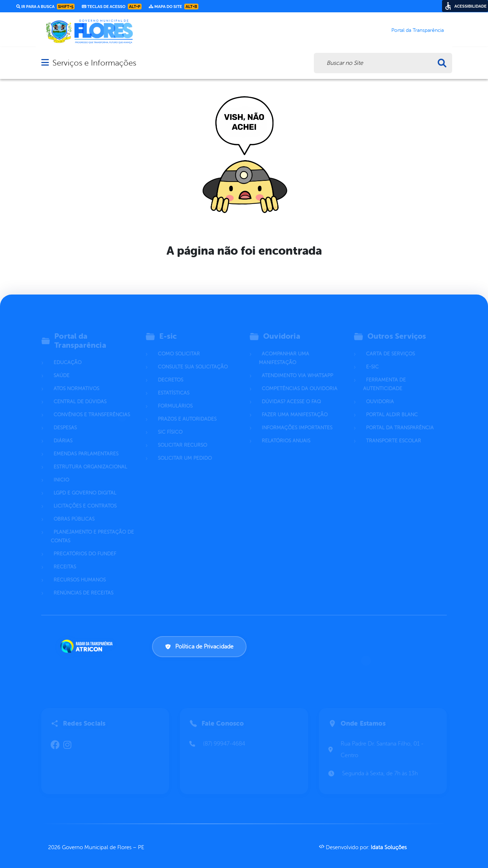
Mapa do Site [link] (174, 7)
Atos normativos (76, 380)
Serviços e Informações (94, 63)
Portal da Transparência (400, 419)
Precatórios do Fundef (85, 545)
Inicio (61, 471)
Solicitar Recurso (182, 437)
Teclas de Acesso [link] (112, 7)
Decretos (171, 372)
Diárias (63, 432)
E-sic (372, 358)
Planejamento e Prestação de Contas (92, 528)
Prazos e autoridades (187, 411)
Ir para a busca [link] (45, 7)
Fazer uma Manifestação (295, 406)
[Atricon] (88, 646)
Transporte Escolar (394, 432)
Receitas (65, 558)
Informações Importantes (297, 419)
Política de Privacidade (199, 647)
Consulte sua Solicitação (193, 358)
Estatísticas (174, 385)
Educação (68, 354)
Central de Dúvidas (80, 393)
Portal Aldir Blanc (392, 406)
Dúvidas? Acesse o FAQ (291, 393)
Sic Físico (170, 424)
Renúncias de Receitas (83, 585)
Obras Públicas (74, 511)
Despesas (65, 419)
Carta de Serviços (390, 345)
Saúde (62, 367)
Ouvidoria (380, 393)
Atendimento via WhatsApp (297, 367)
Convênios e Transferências (92, 406)
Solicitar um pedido (185, 450)
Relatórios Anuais (286, 432)
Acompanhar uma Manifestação (284, 350)
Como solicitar (179, 345)
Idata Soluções (389, 848)
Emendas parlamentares (86, 445)
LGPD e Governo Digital (85, 485)
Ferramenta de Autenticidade (384, 376)
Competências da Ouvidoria (300, 380)
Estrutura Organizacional (90, 458)
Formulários (175, 398)
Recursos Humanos (80, 571)
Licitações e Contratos (85, 498)
